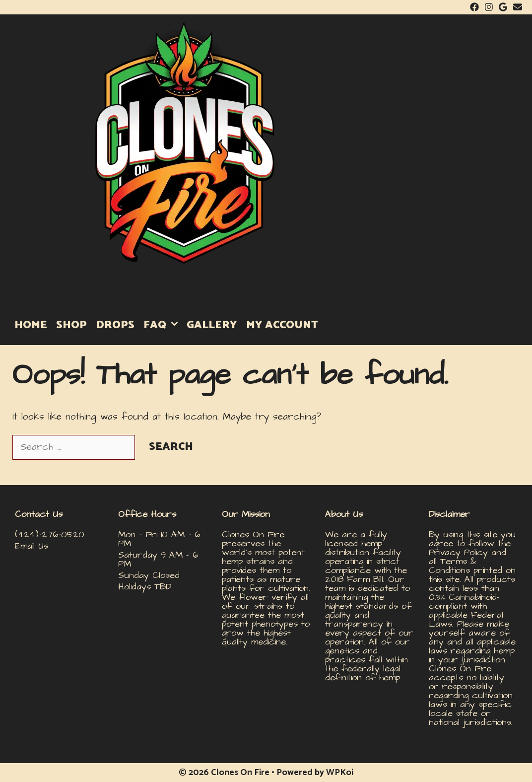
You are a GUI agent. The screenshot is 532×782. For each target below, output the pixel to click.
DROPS (115, 325)
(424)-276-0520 (50, 534)
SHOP (71, 325)
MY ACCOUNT (282, 325)
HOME (31, 325)
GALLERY (212, 325)
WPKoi (340, 773)
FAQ (163, 325)
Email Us (32, 546)
